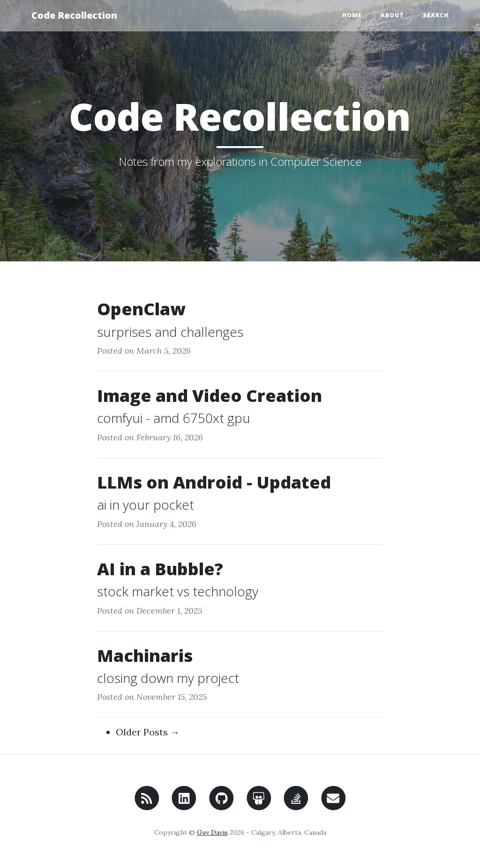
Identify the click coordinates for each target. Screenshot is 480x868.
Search (436, 15)
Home (352, 15)
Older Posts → (148, 732)
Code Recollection (74, 15)
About (392, 15)
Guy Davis (212, 832)
